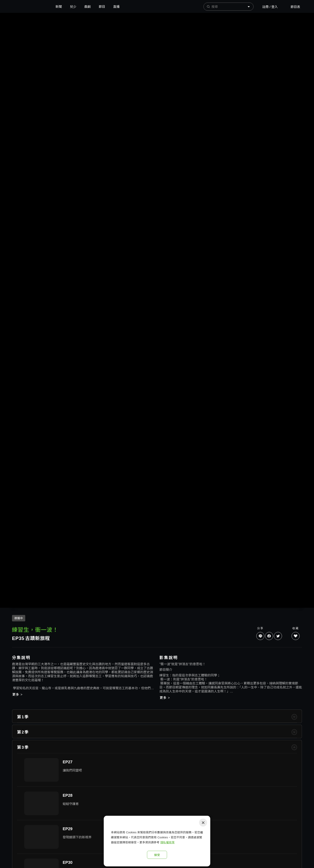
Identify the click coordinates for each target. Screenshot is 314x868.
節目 (102, 7)
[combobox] (228, 7)
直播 (116, 7)
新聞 (59, 7)
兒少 (73, 7)
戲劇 (88, 7)
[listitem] (157, 783)
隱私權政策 (167, 842)
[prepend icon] (208, 7)
